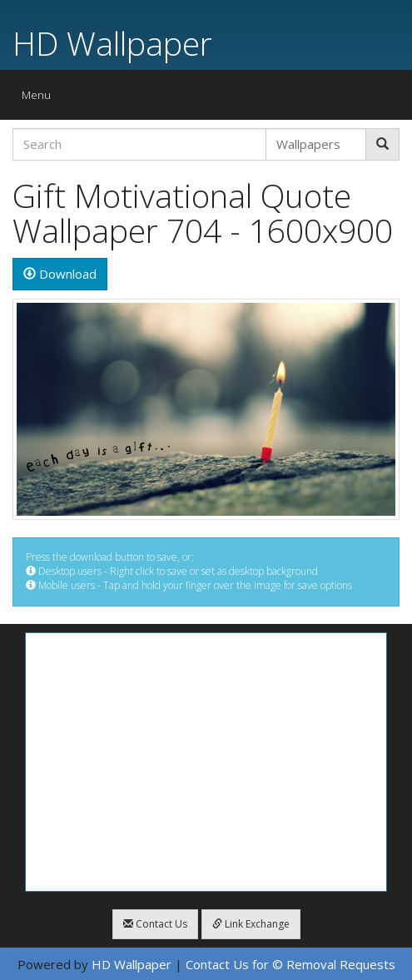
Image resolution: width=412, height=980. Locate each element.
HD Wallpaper (112, 43)
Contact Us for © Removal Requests (290, 964)
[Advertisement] (206, 762)
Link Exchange (251, 924)
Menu (40, 99)
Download (60, 274)
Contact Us (155, 924)
